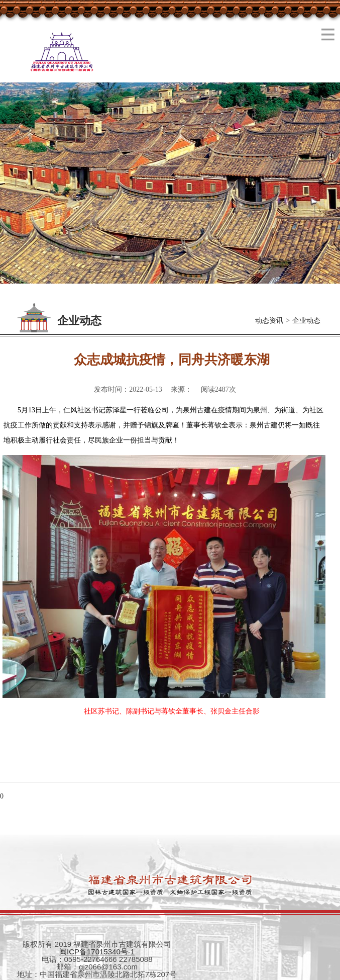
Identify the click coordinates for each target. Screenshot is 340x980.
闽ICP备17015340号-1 (97, 952)
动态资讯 (269, 321)
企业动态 (306, 321)
